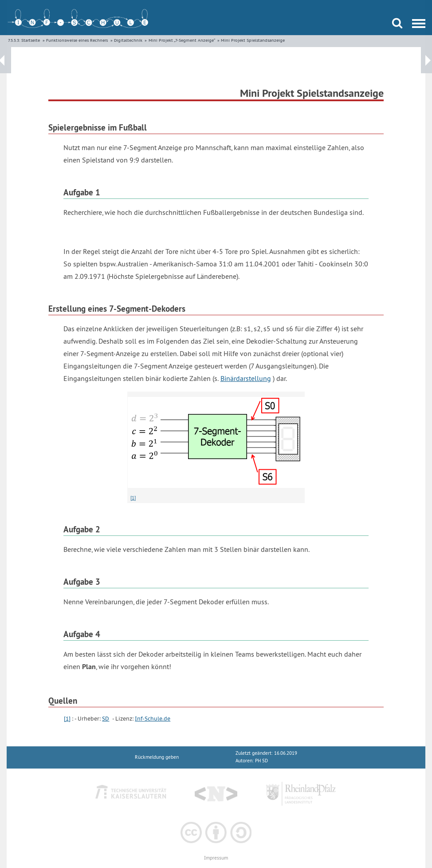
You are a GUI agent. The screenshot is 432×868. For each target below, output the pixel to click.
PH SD (261, 761)
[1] (133, 498)
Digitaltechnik (128, 40)
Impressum (216, 858)
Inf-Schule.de (153, 719)
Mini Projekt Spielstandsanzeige (253, 40)
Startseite (31, 40)
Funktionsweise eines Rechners (77, 40)
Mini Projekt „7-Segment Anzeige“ (182, 40)
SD (106, 719)
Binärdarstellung (246, 378)
